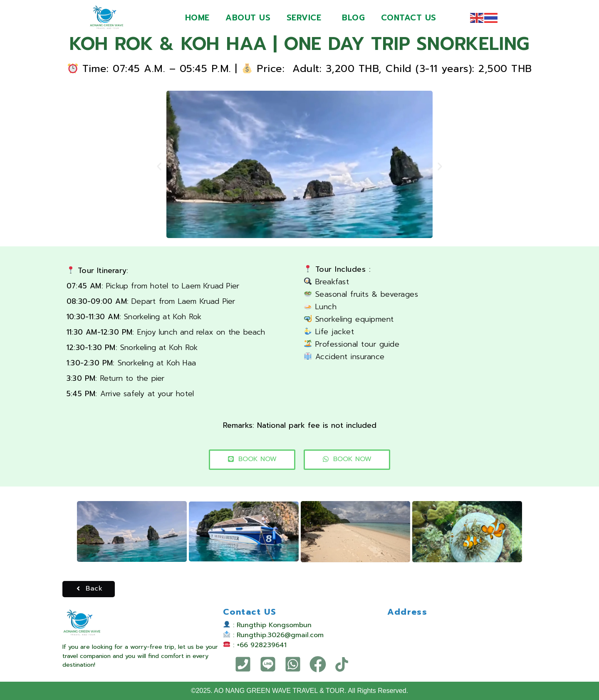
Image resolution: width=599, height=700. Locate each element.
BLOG (354, 18)
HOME (196, 18)
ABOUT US (248, 18)
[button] (159, 166)
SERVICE (304, 18)
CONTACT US (410, 18)
